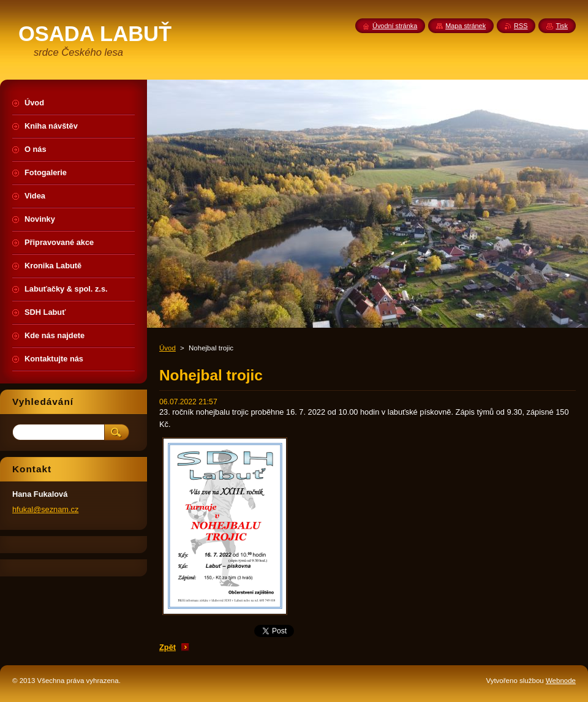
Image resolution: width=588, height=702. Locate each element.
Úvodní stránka (395, 26)
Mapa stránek (466, 26)
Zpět (168, 647)
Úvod (168, 348)
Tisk (562, 26)
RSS (521, 26)
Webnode (561, 681)
